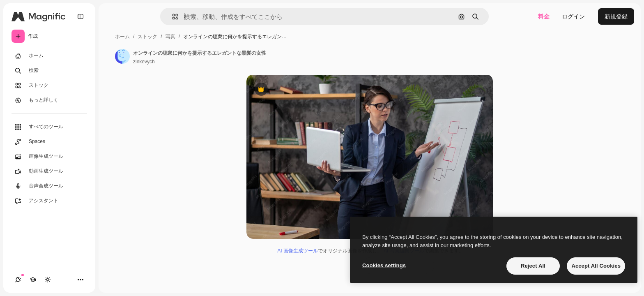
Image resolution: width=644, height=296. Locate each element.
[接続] (18, 280)
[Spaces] (49, 142)
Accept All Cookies (596, 266)
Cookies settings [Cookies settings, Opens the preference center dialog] (384, 265)
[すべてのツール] (49, 127)
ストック (147, 37)
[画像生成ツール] (49, 157)
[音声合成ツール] (49, 186)
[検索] (49, 71)
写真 (170, 37)
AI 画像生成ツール (298, 251)
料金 (544, 16)
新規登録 (616, 16)
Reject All (533, 266)
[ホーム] (49, 56)
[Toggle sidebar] (80, 16)
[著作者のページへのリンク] (122, 56)
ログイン (573, 16)
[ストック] (49, 86)
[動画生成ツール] (49, 171)
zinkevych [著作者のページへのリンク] (144, 62)
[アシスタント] (49, 201)
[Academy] (33, 280)
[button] (172, 17)
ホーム (122, 37)
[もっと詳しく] (49, 100)
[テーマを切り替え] (48, 280)
